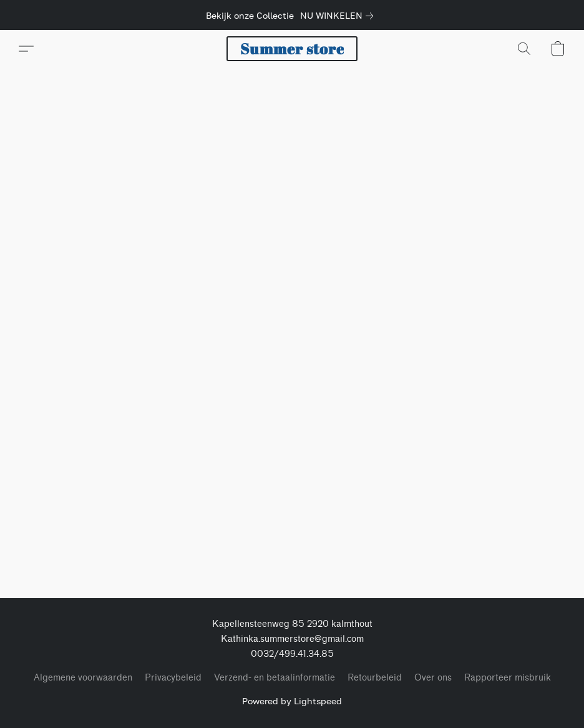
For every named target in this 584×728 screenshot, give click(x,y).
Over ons (433, 678)
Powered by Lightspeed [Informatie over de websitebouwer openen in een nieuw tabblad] (292, 701)
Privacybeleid (173, 678)
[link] (339, 16)
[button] (292, 49)
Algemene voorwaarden (83, 678)
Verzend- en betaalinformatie (275, 678)
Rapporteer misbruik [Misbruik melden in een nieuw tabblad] (508, 678)
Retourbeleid (375, 678)
